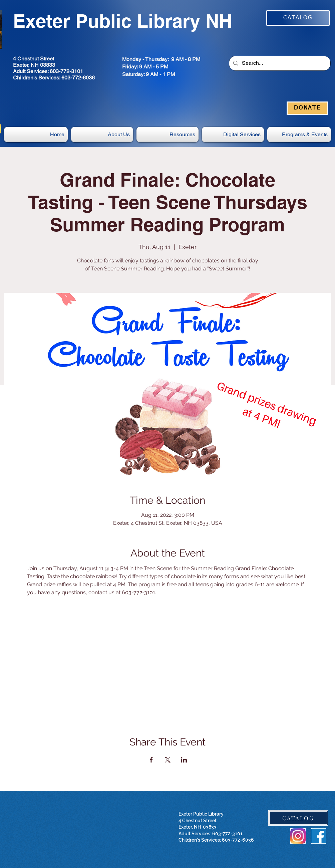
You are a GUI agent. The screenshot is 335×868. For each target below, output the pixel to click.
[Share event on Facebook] (151, 760)
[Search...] (279, 63)
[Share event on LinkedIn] (184, 760)
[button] (233, 135)
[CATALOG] (298, 18)
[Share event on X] (168, 760)
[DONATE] (307, 108)
